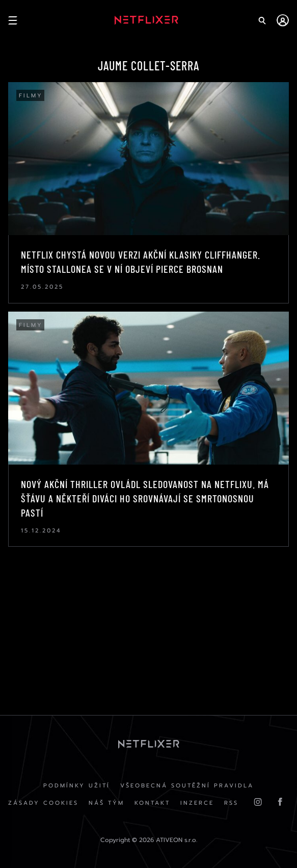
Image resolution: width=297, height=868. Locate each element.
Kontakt (152, 803)
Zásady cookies (43, 803)
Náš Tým (106, 803)
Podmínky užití (77, 786)
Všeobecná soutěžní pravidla (187, 786)
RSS (231, 803)
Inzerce (197, 803)
